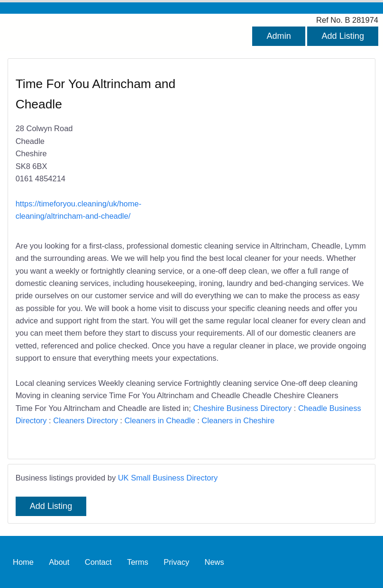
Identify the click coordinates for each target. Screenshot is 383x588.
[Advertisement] (275, 144)
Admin (278, 36)
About (59, 562)
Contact (98, 562)
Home (23, 562)
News (214, 562)
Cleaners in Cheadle (160, 420)
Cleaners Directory (85, 420)
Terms (138, 562)
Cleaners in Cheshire (238, 420)
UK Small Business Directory (168, 478)
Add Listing (343, 36)
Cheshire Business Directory (242, 408)
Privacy (176, 562)
